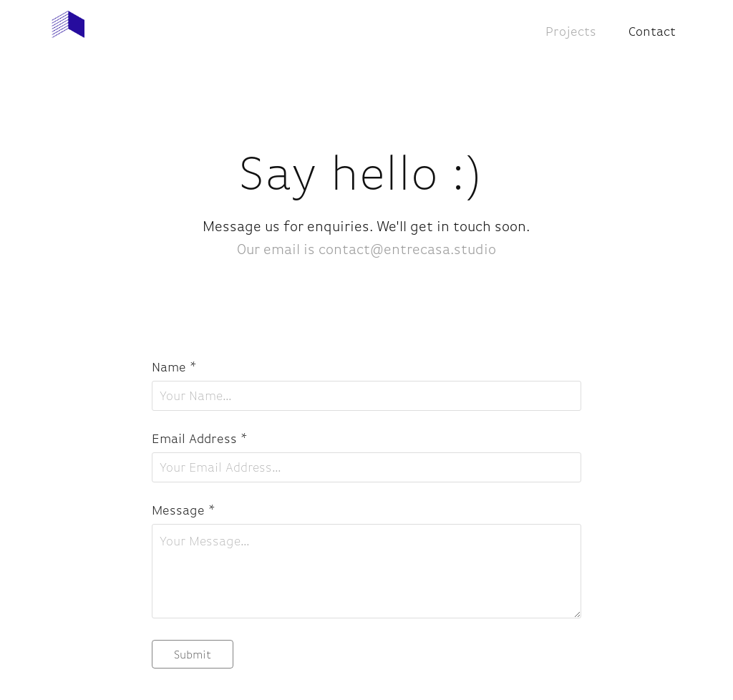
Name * (174, 367)
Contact (652, 31)
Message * (184, 510)
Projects (571, 31)
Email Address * (200, 439)
